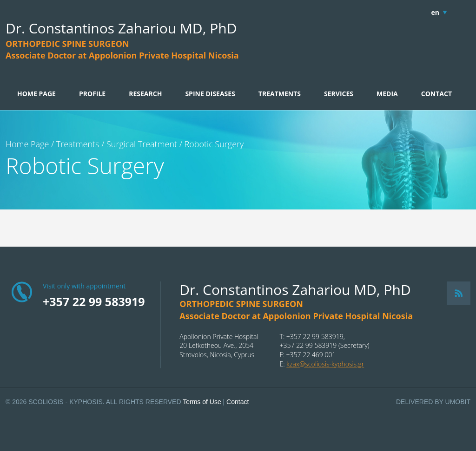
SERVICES (339, 94)
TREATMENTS (280, 94)
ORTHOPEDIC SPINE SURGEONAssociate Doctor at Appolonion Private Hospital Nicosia (122, 49)
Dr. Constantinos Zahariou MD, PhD (121, 28)
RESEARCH (145, 94)
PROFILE (92, 94)
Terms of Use (202, 402)
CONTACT (436, 94)
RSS (459, 293)
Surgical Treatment (142, 144)
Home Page (27, 144)
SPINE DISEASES (210, 94)
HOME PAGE (36, 94)
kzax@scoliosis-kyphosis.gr (325, 364)
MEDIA (387, 94)
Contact (238, 402)
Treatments (78, 144)
